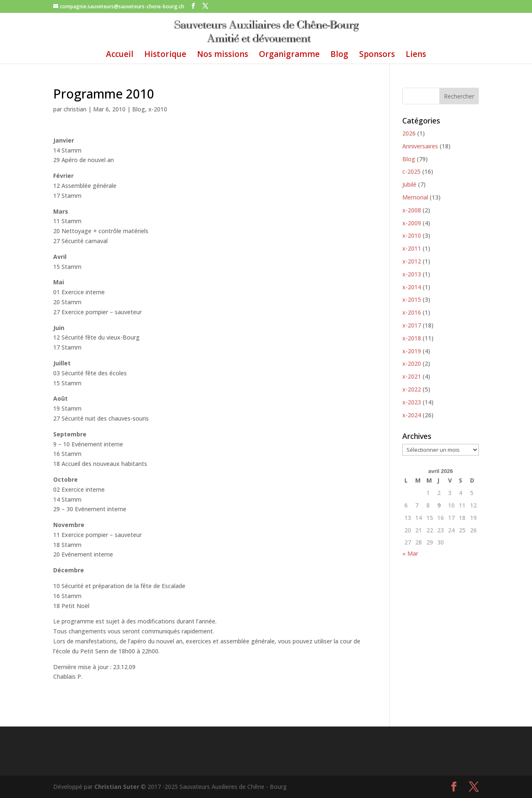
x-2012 (412, 261)
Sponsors (377, 55)
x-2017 (412, 325)
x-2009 (412, 223)
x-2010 (158, 109)
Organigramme (289, 55)
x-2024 (412, 415)
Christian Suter (117, 787)
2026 (409, 133)
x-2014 (412, 287)
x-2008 (412, 210)
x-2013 (412, 274)
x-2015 (412, 299)
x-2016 (412, 312)
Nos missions (223, 55)
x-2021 (412, 376)
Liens (416, 55)
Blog (339, 55)
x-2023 (412, 402)
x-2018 (412, 338)
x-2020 (412, 363)
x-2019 (412, 351)
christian (75, 109)
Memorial (415, 197)
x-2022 (412, 389)
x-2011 (412, 248)
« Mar (410, 553)
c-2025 (411, 171)
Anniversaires (420, 146)
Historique (165, 55)
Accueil (120, 55)
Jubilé (409, 184)
